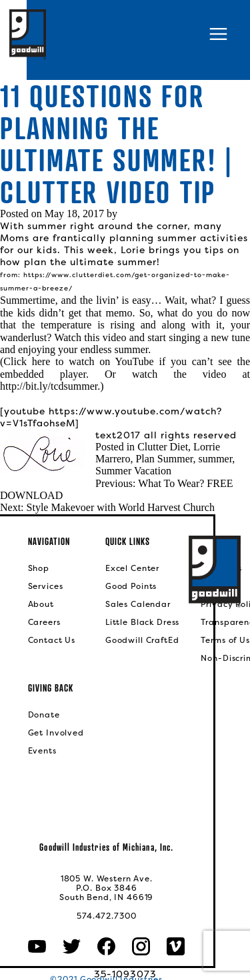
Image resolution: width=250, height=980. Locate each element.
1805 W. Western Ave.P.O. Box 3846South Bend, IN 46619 (106, 888)
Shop (39, 568)
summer (215, 459)
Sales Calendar (138, 604)
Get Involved (56, 733)
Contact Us (52, 640)
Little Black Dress (142, 622)
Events (42, 751)
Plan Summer (164, 459)
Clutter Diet (163, 447)
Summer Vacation (133, 471)
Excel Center (132, 568)
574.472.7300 (106, 916)
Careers (44, 622)
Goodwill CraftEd (142, 640)
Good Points (131, 586)
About (41, 604)
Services (46, 586)
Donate (44, 715)
